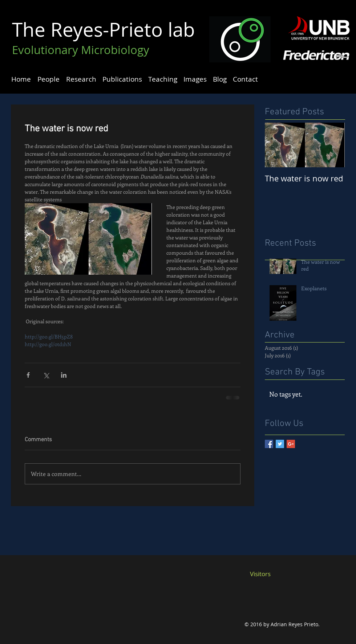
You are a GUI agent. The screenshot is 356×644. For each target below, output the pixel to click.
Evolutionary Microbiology (81, 50)
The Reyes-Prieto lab (103, 29)
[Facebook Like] (264, 598)
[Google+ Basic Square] (291, 444)
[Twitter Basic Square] (280, 444)
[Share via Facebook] (28, 375)
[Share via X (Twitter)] (46, 375)
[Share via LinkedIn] (64, 375)
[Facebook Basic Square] (269, 444)
